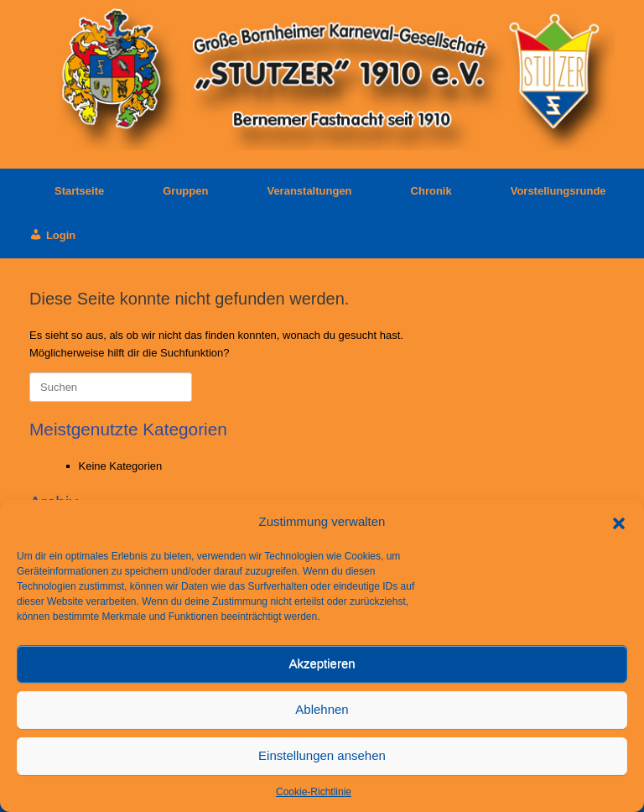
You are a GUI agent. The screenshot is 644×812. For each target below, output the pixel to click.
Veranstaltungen (309, 191)
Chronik (431, 191)
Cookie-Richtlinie (314, 792)
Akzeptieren (322, 663)
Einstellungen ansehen (322, 755)
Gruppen (185, 191)
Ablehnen (322, 709)
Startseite (67, 191)
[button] (619, 522)
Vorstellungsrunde (558, 191)
